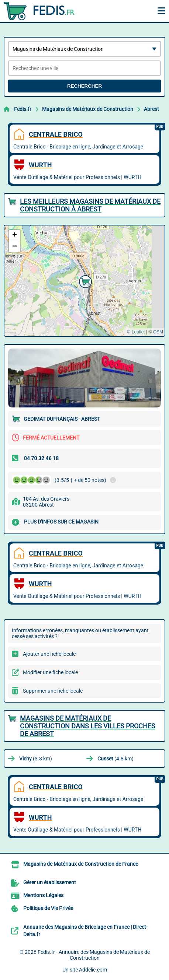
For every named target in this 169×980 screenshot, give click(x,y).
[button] (84, 281)
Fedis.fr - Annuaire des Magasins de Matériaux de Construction (94, 955)
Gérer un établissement (50, 882)
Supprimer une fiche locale (53, 691)
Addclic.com (93, 970)
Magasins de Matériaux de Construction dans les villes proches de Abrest (88, 726)
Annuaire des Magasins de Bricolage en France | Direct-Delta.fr (85, 931)
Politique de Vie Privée (48, 908)
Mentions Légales (43, 895)
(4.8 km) (115, 759)
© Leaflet (136, 332)
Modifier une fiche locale (50, 672)
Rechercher (84, 86)
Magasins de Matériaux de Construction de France (81, 864)
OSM (158, 332)
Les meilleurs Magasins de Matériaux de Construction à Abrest (90, 205)
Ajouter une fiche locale (49, 654)
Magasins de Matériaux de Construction (88, 109)
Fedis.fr (23, 109)
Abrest (151, 109)
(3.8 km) (36, 759)
